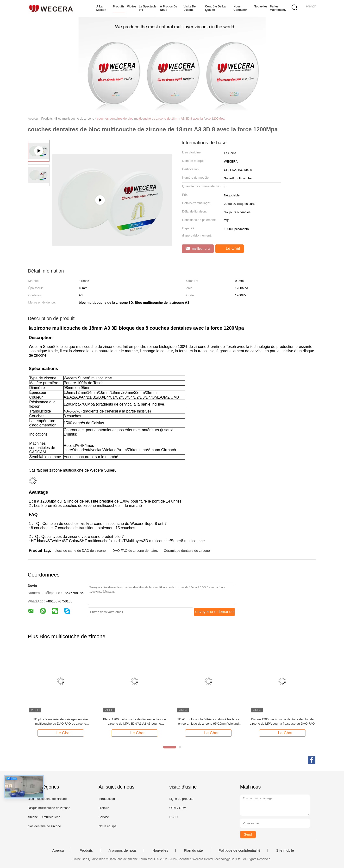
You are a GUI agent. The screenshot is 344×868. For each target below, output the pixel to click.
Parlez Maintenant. (278, 8)
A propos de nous (123, 850)
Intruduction (107, 799)
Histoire (104, 808)
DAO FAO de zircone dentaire (135, 551)
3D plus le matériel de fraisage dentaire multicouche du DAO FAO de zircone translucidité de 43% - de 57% (61, 722)
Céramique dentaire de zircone (187, 551)
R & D (173, 817)
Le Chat (230, 249)
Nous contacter (240, 8)
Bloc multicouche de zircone (47, 799)
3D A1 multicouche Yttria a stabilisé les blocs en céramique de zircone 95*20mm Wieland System (208, 722)
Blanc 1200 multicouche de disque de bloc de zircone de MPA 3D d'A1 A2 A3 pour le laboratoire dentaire (135, 722)
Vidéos (132, 6)
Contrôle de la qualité (215, 8)
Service (104, 817)
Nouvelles (261, 6)
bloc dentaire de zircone (44, 826)
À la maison (101, 8)
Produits (119, 6)
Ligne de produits (181, 799)
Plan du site (193, 850)
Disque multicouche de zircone (49, 808)
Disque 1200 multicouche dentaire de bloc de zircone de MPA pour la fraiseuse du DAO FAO (282, 721)
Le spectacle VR (147, 8)
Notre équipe (107, 826)
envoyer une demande (214, 612)
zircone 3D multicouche (44, 817)
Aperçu (58, 850)
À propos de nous (169, 8)
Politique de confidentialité (239, 850)
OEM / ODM (178, 808)
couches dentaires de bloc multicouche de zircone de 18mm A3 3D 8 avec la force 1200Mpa (161, 118)
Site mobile (285, 850)
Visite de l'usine (189, 8)
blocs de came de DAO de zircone (80, 551)
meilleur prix (198, 249)
